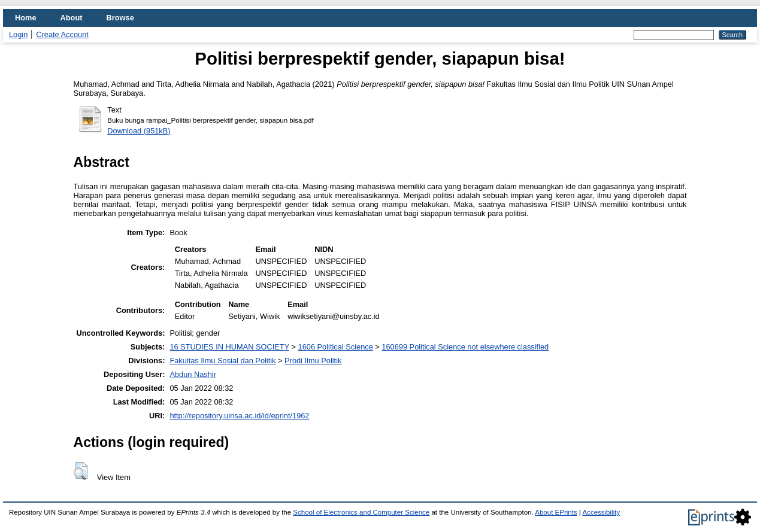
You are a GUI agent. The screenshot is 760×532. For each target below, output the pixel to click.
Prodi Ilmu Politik (313, 361)
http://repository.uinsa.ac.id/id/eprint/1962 (239, 416)
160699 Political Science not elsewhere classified (465, 347)
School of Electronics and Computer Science (361, 512)
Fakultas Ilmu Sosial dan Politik (222, 361)
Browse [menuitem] (120, 18)
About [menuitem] (72, 18)
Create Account (62, 34)
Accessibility (601, 512)
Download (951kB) (139, 131)
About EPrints (556, 512)
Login (18, 34)
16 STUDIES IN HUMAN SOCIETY (229, 347)
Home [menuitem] (26, 18)
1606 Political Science (336, 347)
